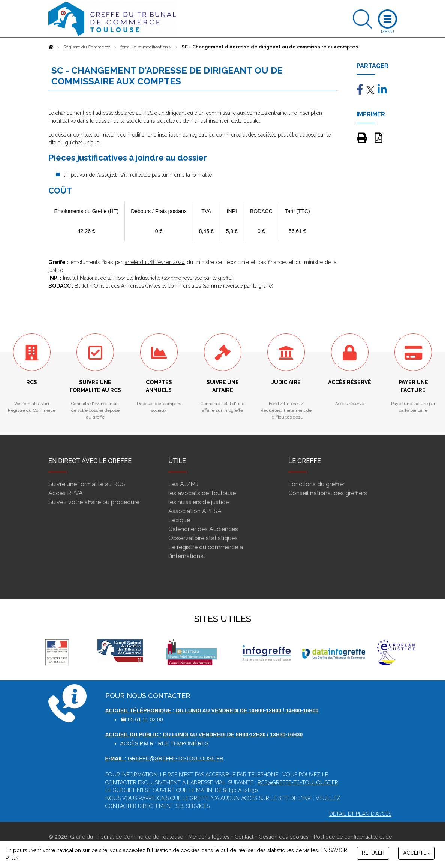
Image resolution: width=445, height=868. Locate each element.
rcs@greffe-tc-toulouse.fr (298, 782)
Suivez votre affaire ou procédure (94, 502)
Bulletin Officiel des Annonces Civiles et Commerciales (138, 286)
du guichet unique (79, 143)
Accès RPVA (66, 493)
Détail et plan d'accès (360, 814)
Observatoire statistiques (203, 538)
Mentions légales (209, 837)
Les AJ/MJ (183, 484)
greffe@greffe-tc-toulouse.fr (176, 758)
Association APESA (195, 511)
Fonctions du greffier (316, 484)
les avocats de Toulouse (202, 493)
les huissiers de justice (199, 502)
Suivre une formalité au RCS (87, 484)
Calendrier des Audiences (203, 529)
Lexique (179, 520)
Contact (244, 837)
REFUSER (373, 853)
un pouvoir (76, 175)
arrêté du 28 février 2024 (155, 262)
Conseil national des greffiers (328, 493)
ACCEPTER (416, 853)
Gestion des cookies (284, 837)
